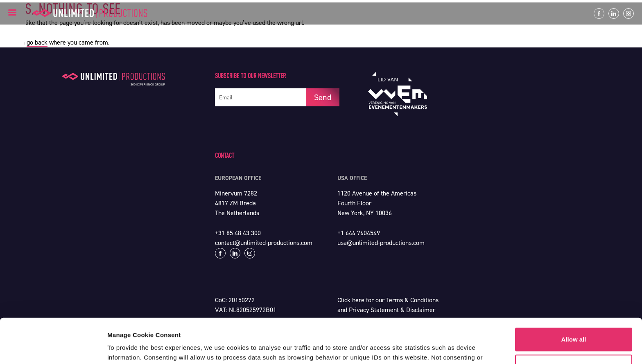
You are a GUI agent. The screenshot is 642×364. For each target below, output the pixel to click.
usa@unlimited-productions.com (381, 243)
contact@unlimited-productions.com (264, 243)
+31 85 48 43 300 (238, 233)
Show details (126, 348)
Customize (574, 324)
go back (37, 42)
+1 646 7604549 (359, 233)
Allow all (574, 298)
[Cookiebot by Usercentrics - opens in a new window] (53, 348)
